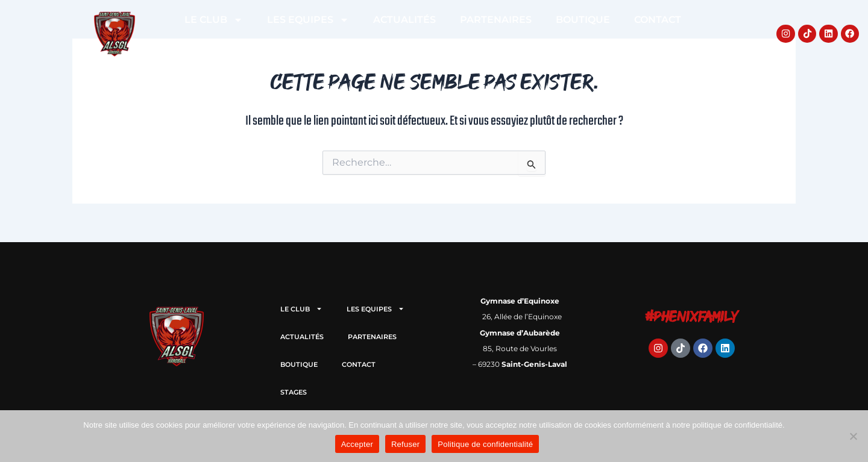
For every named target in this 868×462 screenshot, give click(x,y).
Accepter (357, 444)
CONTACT (658, 20)
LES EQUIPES (308, 20)
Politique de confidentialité (485, 444)
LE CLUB (214, 20)
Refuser (405, 444)
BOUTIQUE (583, 20)
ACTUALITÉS (404, 20)
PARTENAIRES (496, 20)
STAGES (433, 47)
